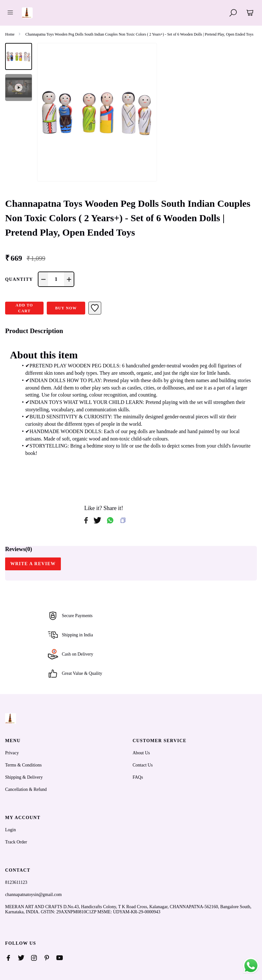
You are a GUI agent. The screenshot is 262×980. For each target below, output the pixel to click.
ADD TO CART (24, 308)
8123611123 (16, 882)
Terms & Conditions (23, 765)
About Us (141, 753)
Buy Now (66, 308)
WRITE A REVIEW (33, 564)
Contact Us (143, 765)
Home (10, 34)
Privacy (12, 753)
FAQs (138, 777)
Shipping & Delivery (24, 777)
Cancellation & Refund (26, 789)
